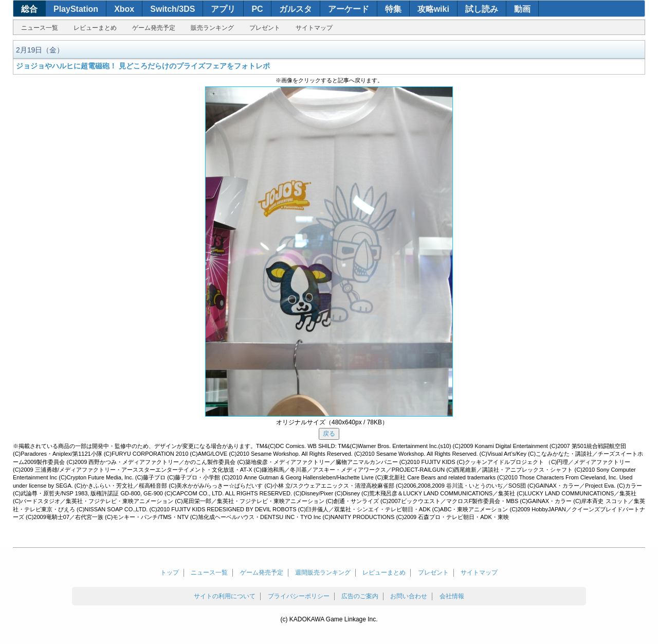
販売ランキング (212, 28)
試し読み (482, 9)
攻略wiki (433, 9)
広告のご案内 (360, 596)
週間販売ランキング (323, 573)
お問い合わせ (409, 596)
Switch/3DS (172, 9)
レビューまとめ (95, 28)
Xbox (124, 9)
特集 (393, 9)
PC (257, 9)
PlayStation (76, 9)
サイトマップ (314, 28)
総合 (29, 9)
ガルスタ (296, 9)
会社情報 (452, 596)
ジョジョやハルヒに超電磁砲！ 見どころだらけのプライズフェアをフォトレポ (143, 66)
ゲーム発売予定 (154, 28)
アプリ (223, 9)
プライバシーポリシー (299, 596)
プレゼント (265, 28)
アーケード (349, 9)
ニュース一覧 (40, 28)
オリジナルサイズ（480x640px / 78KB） (332, 422)
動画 (522, 9)
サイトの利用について (225, 596)
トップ (170, 573)
